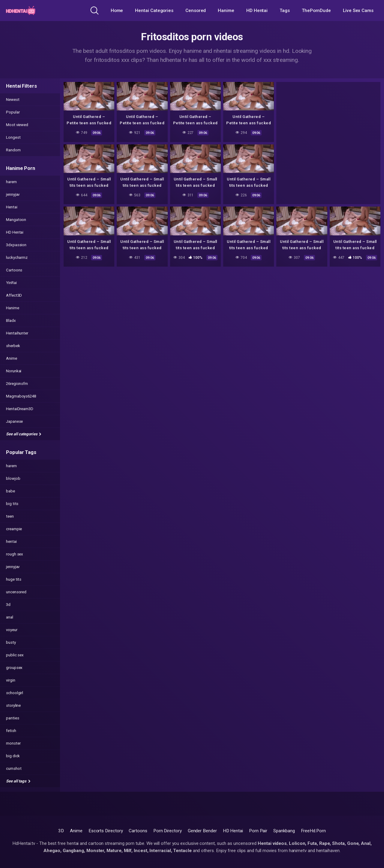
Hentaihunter (17, 333)
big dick (13, 756)
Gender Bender (202, 831)
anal (10, 617)
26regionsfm (17, 384)
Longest (13, 137)
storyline (13, 705)
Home (117, 11)
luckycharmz (17, 257)
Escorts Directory (106, 831)
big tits (12, 504)
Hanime (226, 11)
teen (10, 516)
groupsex (14, 668)
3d (8, 605)
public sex (15, 655)
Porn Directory (168, 831)
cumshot (14, 768)
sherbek (13, 346)
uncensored (16, 592)
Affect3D (14, 295)
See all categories (24, 434)
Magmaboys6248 (21, 396)
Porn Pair (258, 831)
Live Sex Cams (358, 11)
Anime (12, 358)
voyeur (12, 630)
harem (11, 182)
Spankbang (284, 831)
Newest (13, 100)
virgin (11, 680)
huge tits (14, 579)
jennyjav (13, 194)
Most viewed (17, 125)
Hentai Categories (154, 11)
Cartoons (14, 270)
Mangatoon (16, 220)
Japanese (14, 421)
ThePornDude (316, 11)
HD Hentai (257, 11)
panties (12, 718)
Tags (285, 11)
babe (10, 491)
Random (13, 150)
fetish (11, 731)
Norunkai (14, 371)
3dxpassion (16, 245)
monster (13, 743)
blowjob (13, 478)
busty (11, 642)
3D (61, 831)
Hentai (12, 207)
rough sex (15, 554)
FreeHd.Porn (313, 831)
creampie (14, 529)
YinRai (11, 283)
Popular (13, 112)
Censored (196, 11)
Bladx (11, 321)
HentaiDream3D (20, 409)
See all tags (18, 781)
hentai (11, 541)
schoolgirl (15, 693)
